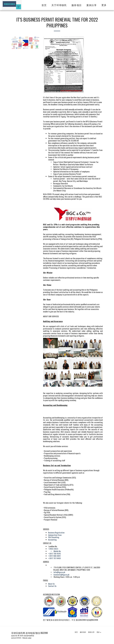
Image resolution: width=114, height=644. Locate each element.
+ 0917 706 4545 (54, 554)
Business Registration (56, 532)
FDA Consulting (54, 537)
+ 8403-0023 (53, 549)
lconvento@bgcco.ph (61, 575)
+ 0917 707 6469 (54, 558)
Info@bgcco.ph (59, 572)
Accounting (52, 540)
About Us (51, 584)
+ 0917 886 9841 (54, 556)
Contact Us (52, 586)
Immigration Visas (55, 535)
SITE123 (19, 638)
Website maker (27, 638)
